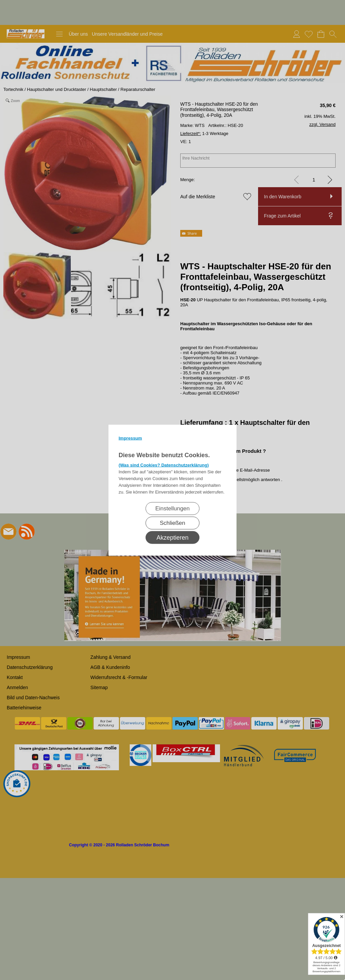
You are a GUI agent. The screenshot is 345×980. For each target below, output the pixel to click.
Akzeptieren (172, 537)
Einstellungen (172, 508)
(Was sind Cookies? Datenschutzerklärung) (164, 465)
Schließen (172, 523)
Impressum (130, 438)
